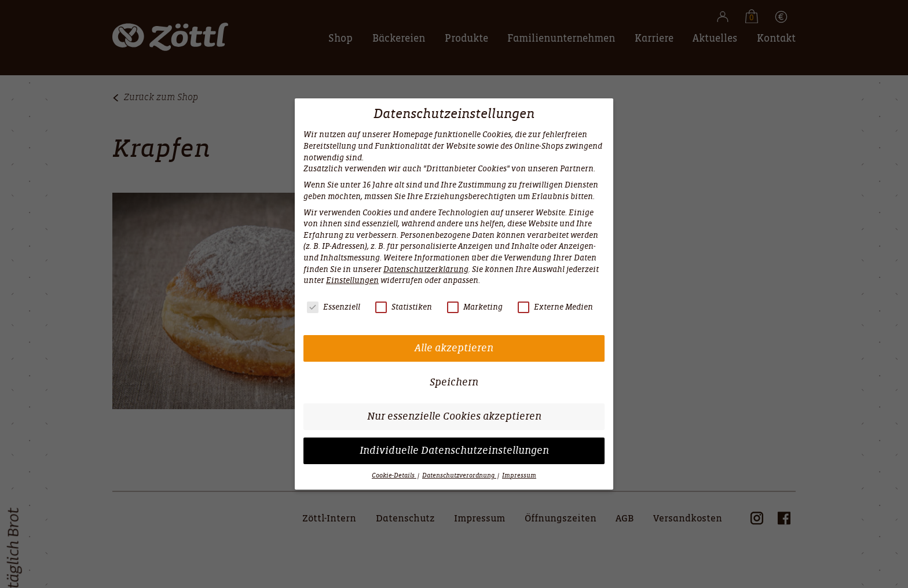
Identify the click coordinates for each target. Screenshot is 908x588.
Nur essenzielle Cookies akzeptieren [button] (454, 416)
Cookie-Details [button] (394, 475)
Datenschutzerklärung (426, 269)
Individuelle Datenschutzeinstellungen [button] (454, 451)
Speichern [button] (454, 382)
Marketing (475, 307)
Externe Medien (555, 307)
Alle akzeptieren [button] (454, 348)
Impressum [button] (519, 475)
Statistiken (404, 307)
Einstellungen (352, 280)
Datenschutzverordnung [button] (459, 475)
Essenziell (334, 307)
